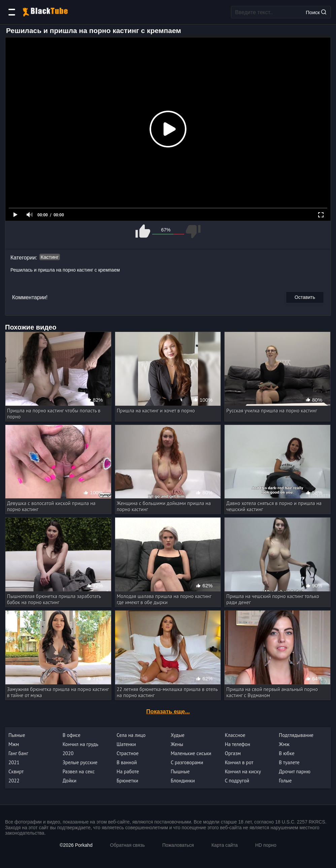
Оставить (305, 297)
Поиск (316, 12)
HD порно (266, 845)
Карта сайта (225, 845)
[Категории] (12, 12)
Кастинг (50, 257)
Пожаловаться (178, 845)
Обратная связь (127, 845)
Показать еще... (168, 711)
